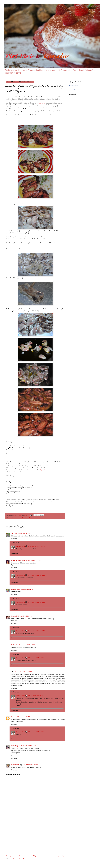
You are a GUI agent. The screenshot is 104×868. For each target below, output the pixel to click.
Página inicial (37, 856)
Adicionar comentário (13, 774)
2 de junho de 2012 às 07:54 (31, 765)
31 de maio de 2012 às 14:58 (28, 746)
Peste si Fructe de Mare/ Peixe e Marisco (23, 518)
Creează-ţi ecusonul (75, 89)
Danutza (13, 589)
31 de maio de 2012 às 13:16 (26, 717)
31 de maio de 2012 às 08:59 (23, 672)
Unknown (14, 717)
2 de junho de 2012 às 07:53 (36, 696)
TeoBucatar (14, 645)
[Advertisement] (35, 839)
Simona (13, 616)
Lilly (12, 533)
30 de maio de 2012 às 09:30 (22, 533)
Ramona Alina (20, 546)
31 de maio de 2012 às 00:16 (36, 575)
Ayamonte (42, 103)
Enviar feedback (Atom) (20, 859)
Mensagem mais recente (13, 856)
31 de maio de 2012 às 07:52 (27, 645)
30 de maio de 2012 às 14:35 (25, 589)
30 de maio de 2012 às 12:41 (36, 560)
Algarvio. (43, 470)
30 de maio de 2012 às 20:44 (25, 616)
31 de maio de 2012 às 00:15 (36, 546)
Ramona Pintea (73, 85)
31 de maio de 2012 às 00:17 (36, 631)
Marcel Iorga (15, 746)
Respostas (16, 543)
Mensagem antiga (59, 856)
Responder (14, 539)
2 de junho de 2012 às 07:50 (36, 658)
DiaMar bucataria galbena (19, 560)
